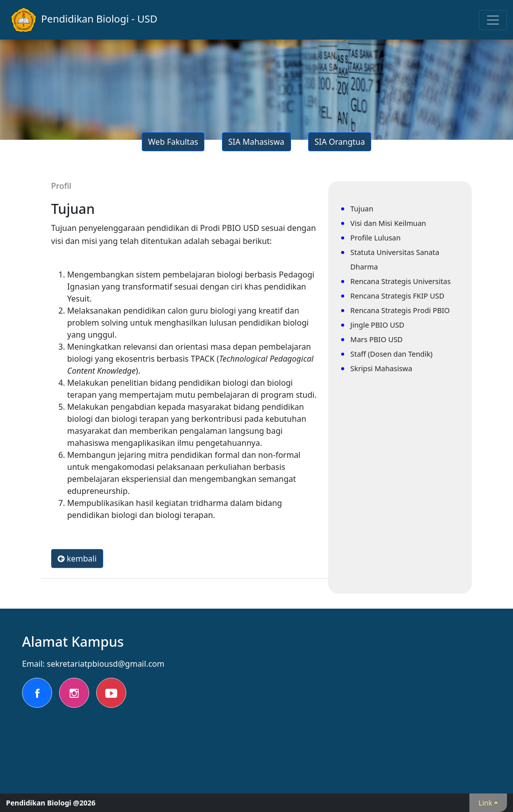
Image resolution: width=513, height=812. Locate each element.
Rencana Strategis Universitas (400, 281)
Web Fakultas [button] (173, 142)
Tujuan (362, 209)
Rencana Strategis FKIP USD (397, 296)
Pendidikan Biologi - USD (84, 20)
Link (485, 803)
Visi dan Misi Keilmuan (388, 223)
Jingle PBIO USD (377, 325)
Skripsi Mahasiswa (381, 368)
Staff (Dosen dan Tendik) (391, 354)
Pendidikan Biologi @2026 (51, 803)
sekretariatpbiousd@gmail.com (106, 664)
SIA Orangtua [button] (340, 142)
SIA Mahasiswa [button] (256, 142)
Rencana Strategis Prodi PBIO (400, 310)
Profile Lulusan (375, 238)
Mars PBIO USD (376, 339)
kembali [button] (77, 559)
